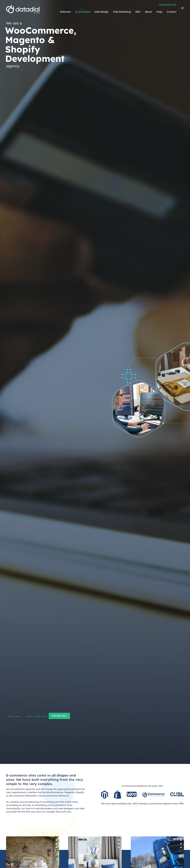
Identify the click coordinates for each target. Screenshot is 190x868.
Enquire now (76, 716)
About (149, 12)
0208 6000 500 (168, 5)
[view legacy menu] (182, 7)
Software (65, 12)
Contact (172, 12)
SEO (138, 12)
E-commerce (83, 12)
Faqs (159, 12)
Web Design (102, 12)
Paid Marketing (122, 12)
